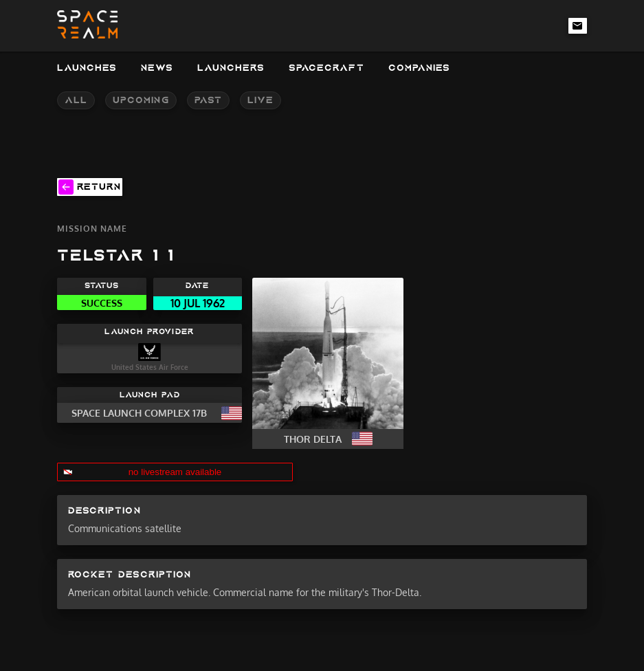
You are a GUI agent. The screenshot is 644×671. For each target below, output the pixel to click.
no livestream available (175, 472)
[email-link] (578, 25)
